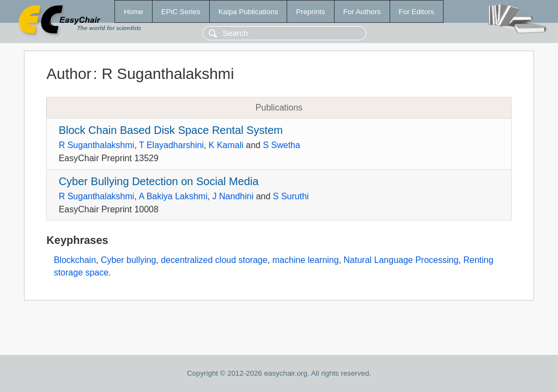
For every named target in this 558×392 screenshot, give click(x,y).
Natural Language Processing (401, 260)
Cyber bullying (128, 260)
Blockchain (75, 260)
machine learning (306, 260)
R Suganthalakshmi (97, 145)
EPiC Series (181, 12)
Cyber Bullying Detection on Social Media (159, 181)
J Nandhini (233, 196)
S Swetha (281, 145)
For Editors (417, 12)
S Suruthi (291, 196)
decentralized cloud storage (214, 260)
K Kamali (226, 145)
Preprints (310, 12)
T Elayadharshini (171, 145)
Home (134, 12)
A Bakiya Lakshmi (173, 196)
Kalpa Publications (248, 12)
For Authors (362, 12)
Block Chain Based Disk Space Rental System (171, 130)
